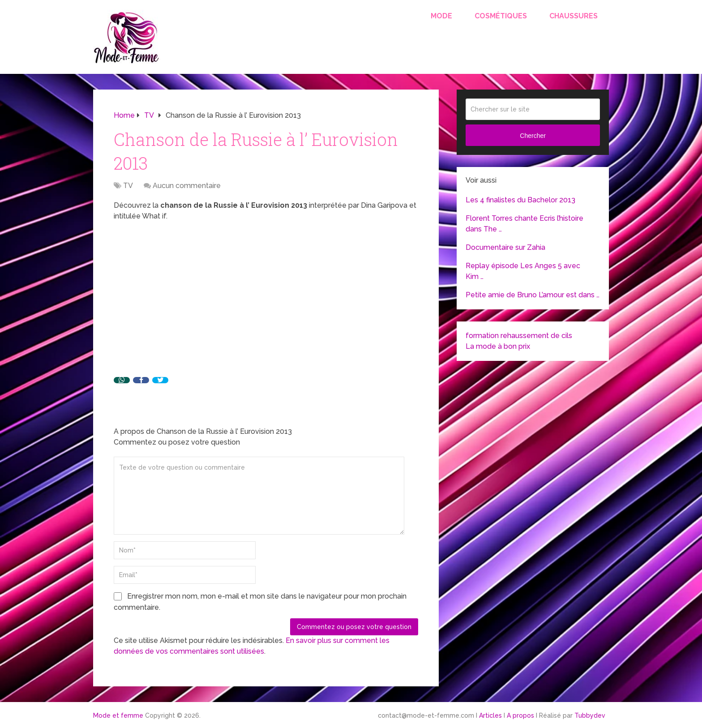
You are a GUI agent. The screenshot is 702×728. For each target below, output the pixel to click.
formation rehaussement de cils (519, 336)
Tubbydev (590, 715)
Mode (441, 16)
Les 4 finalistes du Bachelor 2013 (520, 200)
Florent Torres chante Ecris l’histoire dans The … (524, 224)
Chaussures (574, 16)
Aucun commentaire (187, 186)
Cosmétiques (501, 16)
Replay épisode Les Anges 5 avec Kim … (523, 271)
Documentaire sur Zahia (505, 247)
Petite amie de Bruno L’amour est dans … (533, 295)
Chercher (533, 136)
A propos (520, 715)
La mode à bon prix (498, 346)
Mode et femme (118, 715)
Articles (490, 715)
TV (128, 186)
